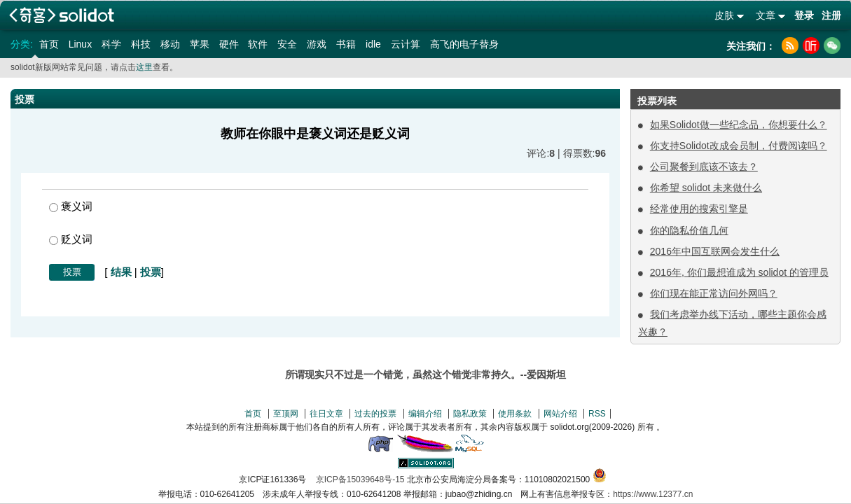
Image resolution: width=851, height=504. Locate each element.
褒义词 (71, 206)
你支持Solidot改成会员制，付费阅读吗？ (739, 146)
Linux (80, 44)
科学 (111, 44)
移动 (170, 44)
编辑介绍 (425, 414)
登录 (804, 15)
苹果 (200, 44)
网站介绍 (560, 414)
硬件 (229, 44)
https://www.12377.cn (653, 494)
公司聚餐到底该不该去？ (704, 167)
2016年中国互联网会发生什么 (715, 251)
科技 (141, 44)
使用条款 (515, 414)
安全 (287, 44)
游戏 (317, 44)
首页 (49, 44)
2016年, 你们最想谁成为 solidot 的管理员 (739, 272)
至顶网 (286, 414)
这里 (144, 67)
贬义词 (71, 239)
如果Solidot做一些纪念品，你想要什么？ (739, 125)
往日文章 (326, 414)
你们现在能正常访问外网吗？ (714, 293)
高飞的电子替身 (464, 44)
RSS (597, 414)
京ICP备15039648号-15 (360, 479)
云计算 (406, 44)
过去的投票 (375, 414)
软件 (258, 44)
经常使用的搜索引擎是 (699, 209)
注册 (831, 15)
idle (373, 44)
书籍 (346, 44)
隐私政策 (470, 414)
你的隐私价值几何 (689, 230)
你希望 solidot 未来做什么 (706, 188)
